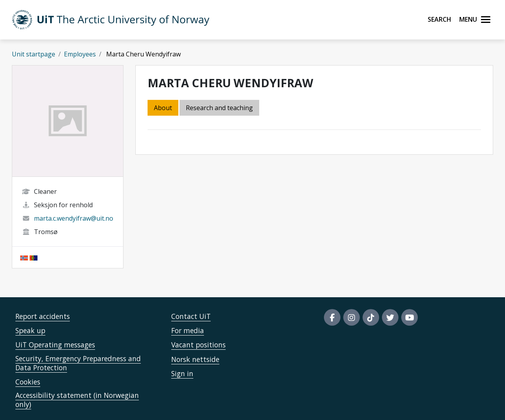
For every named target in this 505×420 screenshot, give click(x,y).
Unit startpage (34, 54)
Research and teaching (219, 108)
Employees (80, 54)
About (163, 108)
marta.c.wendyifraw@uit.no (74, 218)
